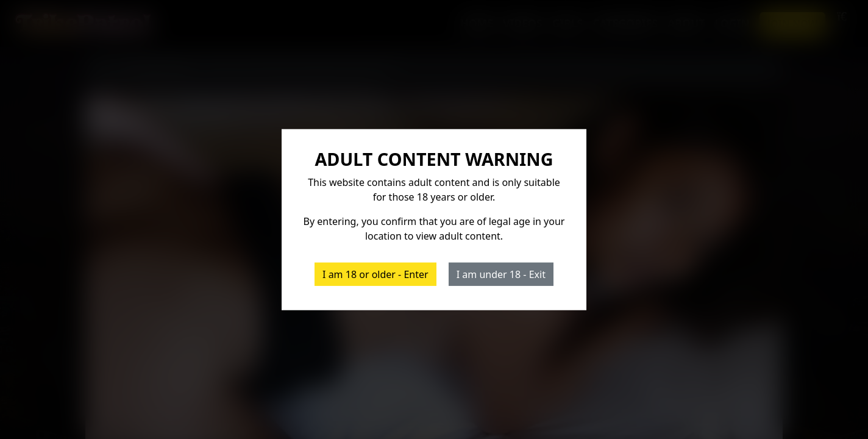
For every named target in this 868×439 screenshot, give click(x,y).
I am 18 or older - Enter (375, 274)
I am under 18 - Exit (501, 274)
